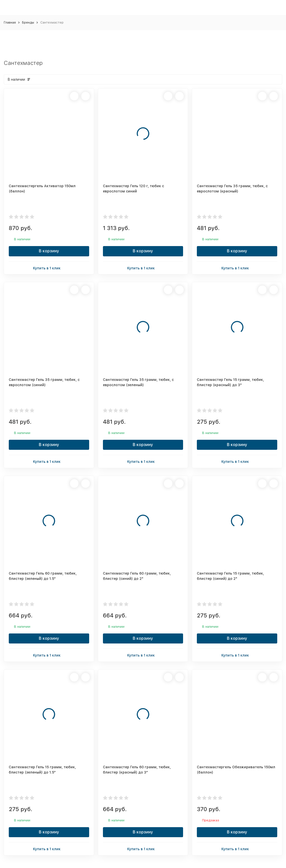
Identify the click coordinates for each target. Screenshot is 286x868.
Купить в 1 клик (49, 268)
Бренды (28, 22)
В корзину (49, 251)
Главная (10, 22)
